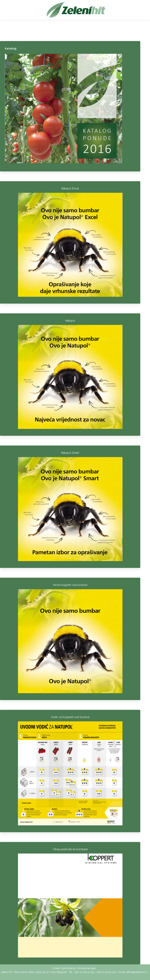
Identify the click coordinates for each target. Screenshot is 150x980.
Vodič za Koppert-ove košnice (70, 717)
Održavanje (83, 968)
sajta (93, 968)
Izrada (56, 968)
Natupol (70, 321)
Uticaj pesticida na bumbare (70, 849)
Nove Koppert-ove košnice (70, 585)
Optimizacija (68, 968)
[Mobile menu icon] (8, 10)
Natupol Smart (70, 453)
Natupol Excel (70, 188)
